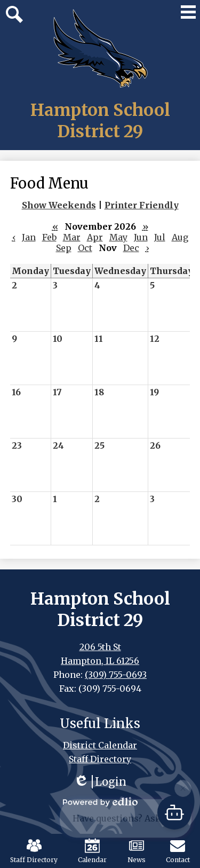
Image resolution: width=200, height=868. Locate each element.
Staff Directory (34, 851)
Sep (64, 248)
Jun (141, 237)
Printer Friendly (142, 205)
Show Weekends (59, 205)
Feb (49, 237)
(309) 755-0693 (116, 675)
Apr (95, 237)
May (118, 237)
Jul (160, 237)
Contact (178, 851)
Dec (131, 248)
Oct (85, 248)
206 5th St (100, 647)
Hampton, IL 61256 (100, 661)
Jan (29, 237)
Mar (72, 237)
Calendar (92, 851)
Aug (180, 237)
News (137, 851)
